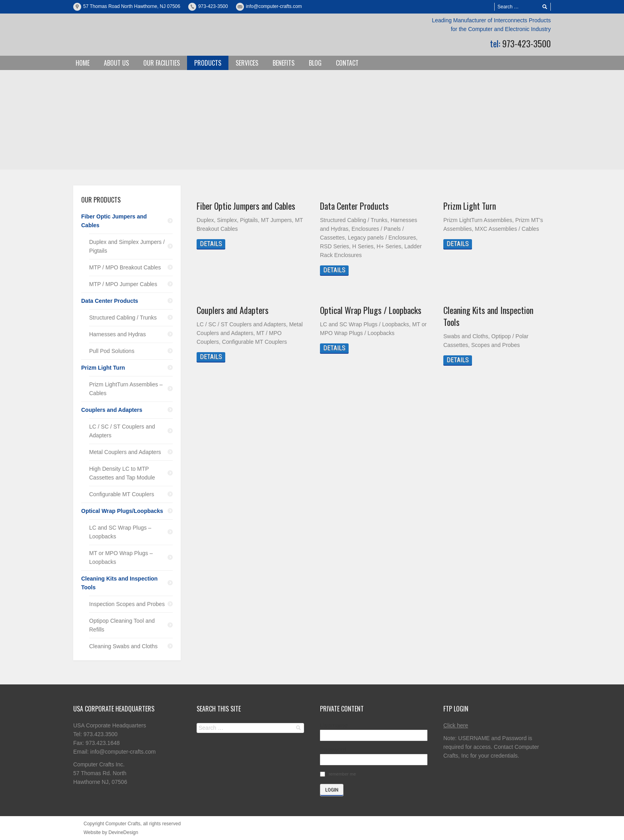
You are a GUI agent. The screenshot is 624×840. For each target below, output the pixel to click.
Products (208, 63)
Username (334, 725)
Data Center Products (354, 206)
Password (333, 749)
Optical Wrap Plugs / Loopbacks (371, 310)
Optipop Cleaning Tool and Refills (122, 625)
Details (211, 244)
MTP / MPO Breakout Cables (125, 267)
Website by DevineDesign (111, 832)
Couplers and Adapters (233, 310)
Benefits (284, 63)
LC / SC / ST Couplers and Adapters (122, 431)
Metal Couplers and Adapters (125, 452)
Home (83, 63)
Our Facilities (162, 63)
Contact (347, 63)
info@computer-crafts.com (274, 6)
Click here (456, 725)
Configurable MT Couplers (122, 494)
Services (247, 63)
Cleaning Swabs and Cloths (123, 646)
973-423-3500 (213, 6)
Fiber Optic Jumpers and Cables (246, 206)
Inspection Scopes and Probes (127, 604)
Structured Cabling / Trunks (123, 318)
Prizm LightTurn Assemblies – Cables (126, 389)
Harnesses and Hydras (117, 334)
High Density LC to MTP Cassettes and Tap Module (122, 473)
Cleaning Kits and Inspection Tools (488, 316)
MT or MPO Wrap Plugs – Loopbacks (121, 557)
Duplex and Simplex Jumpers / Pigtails (127, 246)
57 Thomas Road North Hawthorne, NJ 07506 (132, 6)
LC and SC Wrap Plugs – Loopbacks (120, 532)
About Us (116, 63)
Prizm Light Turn (470, 206)
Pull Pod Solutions (112, 351)
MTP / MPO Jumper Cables (123, 284)
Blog (315, 63)
